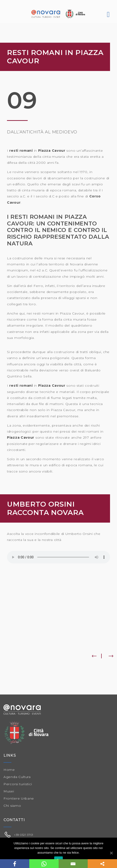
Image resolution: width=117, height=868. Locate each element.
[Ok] (111, 853)
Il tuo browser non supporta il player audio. (58, 557)
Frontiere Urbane (19, 798)
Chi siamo (12, 806)
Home (9, 770)
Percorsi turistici (18, 784)
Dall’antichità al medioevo (42, 132)
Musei (9, 791)
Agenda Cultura (17, 777)
